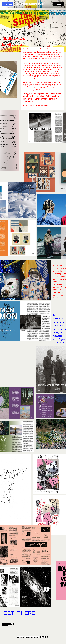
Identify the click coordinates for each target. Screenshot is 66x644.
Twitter (11, 624)
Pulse (58, 4)
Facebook (9, 624)
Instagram (43, 637)
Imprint (37, 637)
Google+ (14, 624)
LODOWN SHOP (29, 637)
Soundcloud (48, 637)
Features (8, 4)
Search (21, 637)
